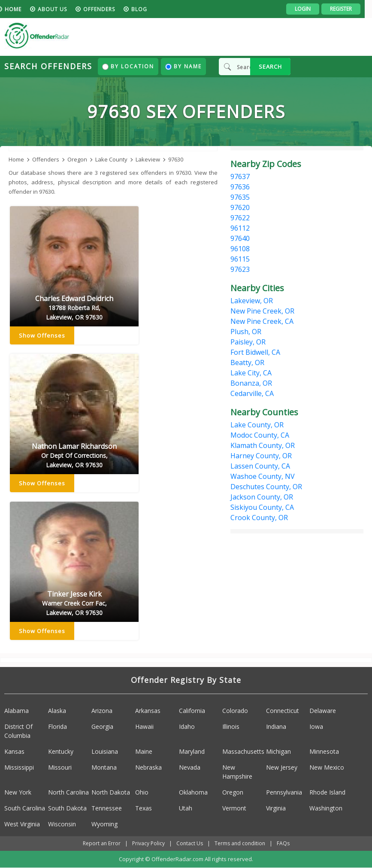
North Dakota (111, 792)
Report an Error (102, 843)
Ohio (142, 792)
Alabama (17, 711)
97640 (240, 238)
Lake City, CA (251, 373)
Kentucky (61, 751)
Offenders (106, 9)
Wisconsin (62, 824)
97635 (240, 197)
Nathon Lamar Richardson (74, 456)
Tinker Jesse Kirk (74, 604)
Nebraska (148, 767)
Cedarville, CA (252, 393)
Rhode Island (327, 792)
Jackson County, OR (262, 497)
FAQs (283, 843)
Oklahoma (193, 792)
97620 (240, 207)
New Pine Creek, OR (262, 311)
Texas (144, 808)
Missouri (60, 767)
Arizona (102, 711)
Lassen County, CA (260, 466)
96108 (240, 249)
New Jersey (282, 767)
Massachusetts (243, 751)
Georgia (102, 726)
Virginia (276, 808)
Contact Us (190, 843)
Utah (186, 808)
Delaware (323, 711)
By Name (183, 66)
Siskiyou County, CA (262, 507)
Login (310, 9)
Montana (104, 767)
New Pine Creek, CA (262, 321)
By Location (128, 66)
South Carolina (25, 808)
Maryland (192, 751)
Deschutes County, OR (266, 487)
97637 (240, 177)
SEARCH (270, 67)
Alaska (57, 711)
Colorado (235, 711)
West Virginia (22, 824)
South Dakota (67, 808)
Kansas (14, 751)
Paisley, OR (248, 342)
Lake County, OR (257, 425)
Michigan (278, 751)
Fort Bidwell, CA (255, 352)
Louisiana (105, 751)
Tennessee (107, 808)
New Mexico (327, 767)
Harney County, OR (261, 456)
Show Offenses (42, 336)
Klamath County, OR (263, 445)
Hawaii (144, 726)
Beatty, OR (247, 362)
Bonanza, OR (251, 383)
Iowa (316, 726)
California (192, 711)
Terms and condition (240, 843)
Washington (326, 808)
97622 (240, 218)
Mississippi (19, 767)
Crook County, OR (259, 518)
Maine (144, 751)
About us (60, 9)
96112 (240, 228)
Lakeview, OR (252, 301)
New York (18, 792)
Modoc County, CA (260, 435)
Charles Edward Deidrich (74, 308)
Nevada (190, 767)
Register (348, 9)
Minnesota (324, 751)
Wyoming (104, 824)
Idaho (187, 726)
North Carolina (68, 792)
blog (147, 9)
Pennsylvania (284, 792)
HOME (20, 9)
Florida (57, 726)
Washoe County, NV (263, 476)
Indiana (276, 726)
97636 (240, 187)
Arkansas (148, 711)
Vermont (234, 808)
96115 (240, 259)
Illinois (231, 726)
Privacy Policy (148, 843)
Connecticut (283, 711)
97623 (240, 269)
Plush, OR (246, 332)
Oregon (233, 792)
